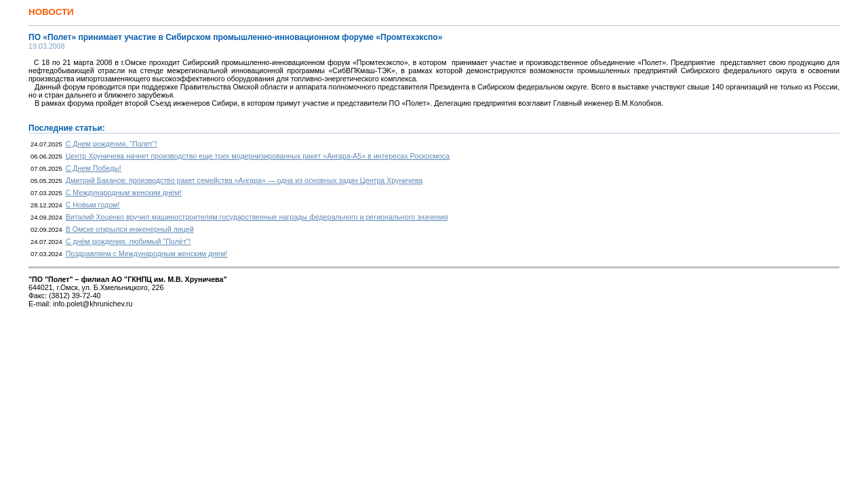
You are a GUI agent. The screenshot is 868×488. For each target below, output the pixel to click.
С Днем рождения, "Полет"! (112, 144)
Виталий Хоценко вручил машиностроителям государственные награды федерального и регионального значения (257, 217)
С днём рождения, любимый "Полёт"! (129, 241)
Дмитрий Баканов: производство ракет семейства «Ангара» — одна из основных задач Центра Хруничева (244, 180)
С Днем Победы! (94, 168)
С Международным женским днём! (124, 192)
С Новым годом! (93, 205)
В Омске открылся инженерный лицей (130, 229)
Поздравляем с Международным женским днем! (147, 253)
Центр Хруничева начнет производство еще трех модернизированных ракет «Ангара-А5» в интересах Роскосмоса (258, 156)
